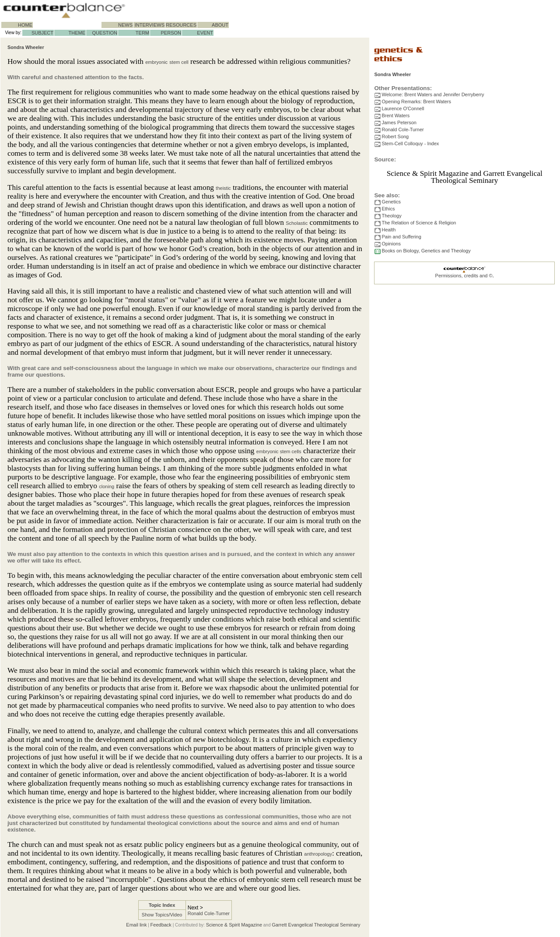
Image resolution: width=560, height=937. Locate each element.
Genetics (391, 202)
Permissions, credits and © (464, 276)
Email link (136, 925)
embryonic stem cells (279, 451)
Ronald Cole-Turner (209, 913)
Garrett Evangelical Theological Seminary (316, 925)
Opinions (391, 244)
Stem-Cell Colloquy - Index (410, 143)
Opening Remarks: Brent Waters (416, 101)
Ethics (388, 209)
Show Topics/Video (162, 915)
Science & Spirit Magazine (234, 925)
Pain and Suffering (401, 237)
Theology (391, 216)
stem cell (179, 62)
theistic (223, 188)
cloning (107, 486)
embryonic (156, 62)
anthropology (318, 854)
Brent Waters (395, 115)
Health (388, 230)
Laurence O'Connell (403, 108)
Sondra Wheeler (26, 47)
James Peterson (399, 122)
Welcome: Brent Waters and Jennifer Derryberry (433, 94)
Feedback (161, 925)
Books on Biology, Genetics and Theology (426, 251)
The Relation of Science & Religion (419, 223)
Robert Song (395, 136)
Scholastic (297, 223)
